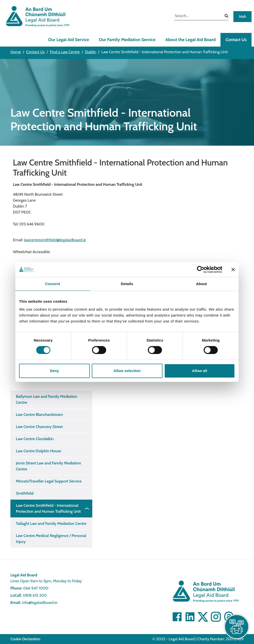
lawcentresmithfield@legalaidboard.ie (55, 240)
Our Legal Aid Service (69, 40)
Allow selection (127, 371)
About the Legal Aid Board (190, 40)
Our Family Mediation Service (127, 40)
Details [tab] (127, 284)
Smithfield (25, 493)
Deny (54, 371)
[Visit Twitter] (203, 617)
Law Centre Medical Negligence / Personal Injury (51, 539)
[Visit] (216, 617)
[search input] (198, 16)
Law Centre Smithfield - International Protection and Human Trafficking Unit (48, 508)
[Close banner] (233, 269)
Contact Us (236, 40)
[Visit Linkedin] (190, 617)
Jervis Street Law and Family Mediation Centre (48, 466)
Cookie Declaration (25, 639)
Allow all (200, 371)
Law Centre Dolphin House (38, 451)
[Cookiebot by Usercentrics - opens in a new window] (201, 269)
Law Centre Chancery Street (39, 427)
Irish (242, 16)
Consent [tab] (53, 284)
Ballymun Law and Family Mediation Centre (47, 399)
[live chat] (237, 627)
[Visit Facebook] (177, 617)
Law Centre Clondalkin (35, 439)
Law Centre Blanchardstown (39, 415)
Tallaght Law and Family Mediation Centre (51, 523)
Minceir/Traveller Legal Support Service (49, 481)
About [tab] (201, 284)
